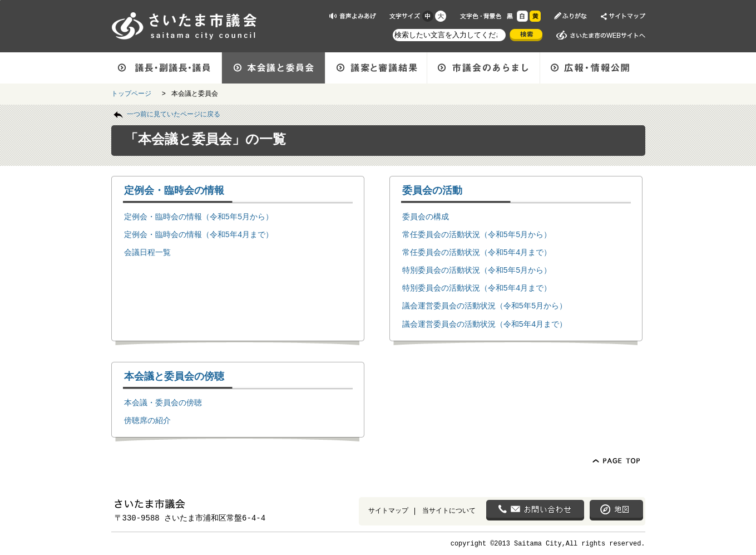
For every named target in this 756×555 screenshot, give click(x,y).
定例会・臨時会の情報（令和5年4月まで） (199, 234)
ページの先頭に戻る (0, 0)
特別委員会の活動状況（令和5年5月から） (477, 270)
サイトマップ (388, 510)
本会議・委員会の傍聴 (163, 402)
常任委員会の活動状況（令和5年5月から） (477, 234)
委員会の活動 (432, 190)
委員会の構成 (426, 216)
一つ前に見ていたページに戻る (174, 114)
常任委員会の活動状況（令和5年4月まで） (477, 252)
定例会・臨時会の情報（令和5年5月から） (199, 216)
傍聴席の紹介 (147, 420)
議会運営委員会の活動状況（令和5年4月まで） (485, 324)
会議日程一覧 (147, 252)
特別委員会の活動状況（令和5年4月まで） (477, 288)
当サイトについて (449, 510)
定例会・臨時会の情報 (174, 190)
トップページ (133, 93)
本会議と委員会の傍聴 (174, 376)
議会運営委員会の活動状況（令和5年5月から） (485, 305)
